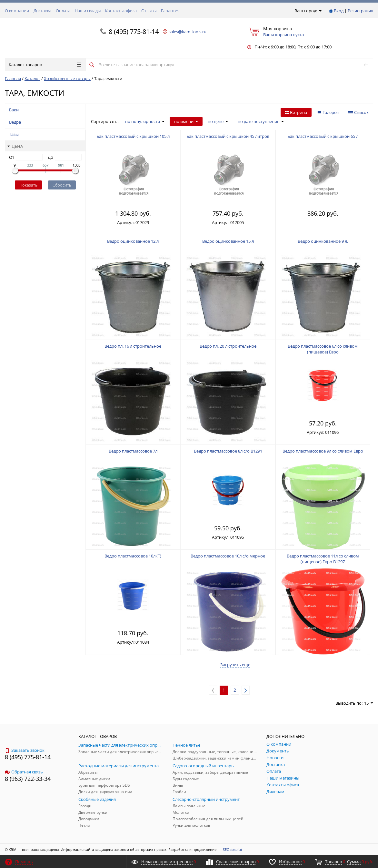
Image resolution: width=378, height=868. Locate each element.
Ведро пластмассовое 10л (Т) (133, 556)
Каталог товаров (45, 65)
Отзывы (149, 11)
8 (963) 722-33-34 (28, 779)
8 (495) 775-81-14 (134, 31)
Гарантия (170, 11)
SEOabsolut (233, 849)
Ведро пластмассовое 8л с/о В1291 (228, 451)
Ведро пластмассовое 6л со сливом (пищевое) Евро (323, 349)
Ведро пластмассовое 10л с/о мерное (228, 556)
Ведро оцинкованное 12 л (133, 241)
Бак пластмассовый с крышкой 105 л (133, 136)
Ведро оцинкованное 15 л (228, 241)
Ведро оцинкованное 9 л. (323, 241)
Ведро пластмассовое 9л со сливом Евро (323, 451)
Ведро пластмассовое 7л (133, 451)
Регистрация (360, 11)
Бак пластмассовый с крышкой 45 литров (228, 136)
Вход (339, 11)
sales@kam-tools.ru (188, 32)
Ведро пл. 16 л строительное (133, 346)
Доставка (42, 11)
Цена (15, 146)
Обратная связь (24, 772)
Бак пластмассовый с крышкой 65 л (323, 136)
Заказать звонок (25, 750)
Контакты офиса (121, 11)
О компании (17, 11)
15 (369, 703)
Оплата (63, 11)
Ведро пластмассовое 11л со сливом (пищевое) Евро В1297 (323, 559)
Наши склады (88, 11)
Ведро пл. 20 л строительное (228, 346)
